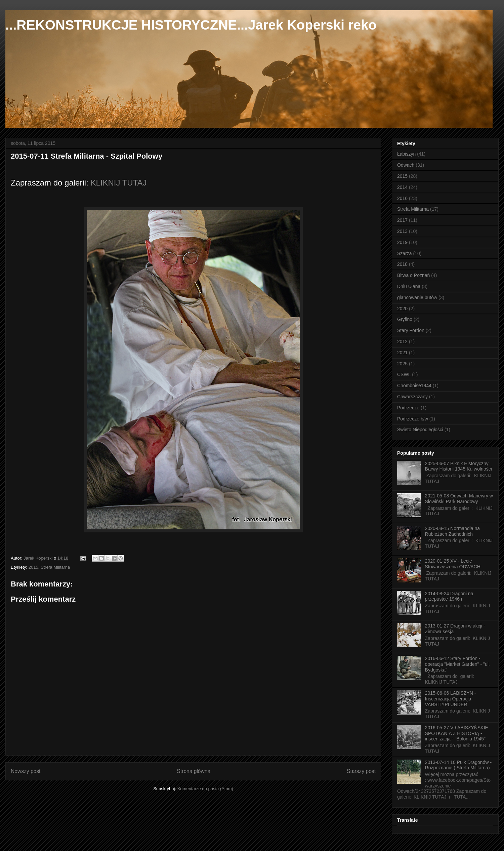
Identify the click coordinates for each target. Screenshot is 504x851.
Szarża (405, 253)
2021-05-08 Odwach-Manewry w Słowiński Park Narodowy (459, 499)
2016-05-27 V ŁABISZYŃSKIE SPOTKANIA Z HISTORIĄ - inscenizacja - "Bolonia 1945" (457, 733)
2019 (402, 242)
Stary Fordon (411, 330)
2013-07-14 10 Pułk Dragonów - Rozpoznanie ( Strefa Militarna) (458, 765)
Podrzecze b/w (413, 419)
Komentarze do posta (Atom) (205, 789)
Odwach (406, 165)
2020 (402, 309)
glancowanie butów (417, 297)
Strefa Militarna (55, 567)
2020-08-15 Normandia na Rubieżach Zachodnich (452, 531)
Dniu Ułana (409, 286)
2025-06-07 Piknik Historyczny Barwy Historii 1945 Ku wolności (458, 466)
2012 (402, 341)
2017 (402, 220)
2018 (402, 264)
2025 (402, 364)
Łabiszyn (406, 154)
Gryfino (405, 319)
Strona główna (194, 771)
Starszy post (361, 771)
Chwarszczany (412, 397)
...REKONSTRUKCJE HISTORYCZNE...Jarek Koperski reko (191, 25)
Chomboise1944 (414, 386)
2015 (33, 567)
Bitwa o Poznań (413, 275)
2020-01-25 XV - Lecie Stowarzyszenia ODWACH (453, 564)
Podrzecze (408, 408)
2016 (402, 198)
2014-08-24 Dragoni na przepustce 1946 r (449, 596)
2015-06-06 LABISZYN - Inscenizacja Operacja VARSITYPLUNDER (451, 699)
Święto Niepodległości (420, 430)
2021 (402, 353)
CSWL (404, 374)
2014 (402, 187)
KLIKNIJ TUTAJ (118, 183)
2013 (402, 231)
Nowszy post (26, 771)
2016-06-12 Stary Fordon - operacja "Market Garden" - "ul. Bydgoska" (457, 664)
